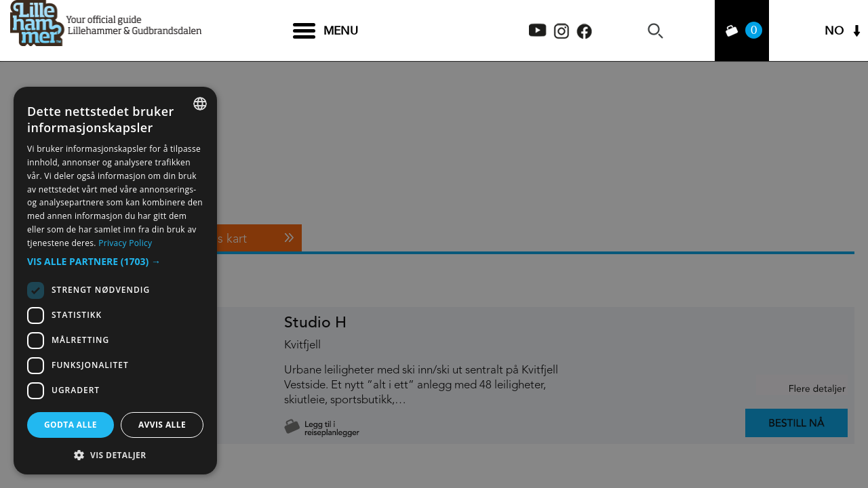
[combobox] (200, 104)
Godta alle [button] (71, 425)
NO (834, 31)
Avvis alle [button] (162, 425)
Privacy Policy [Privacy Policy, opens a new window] (125, 243)
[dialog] (115, 281)
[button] (115, 262)
